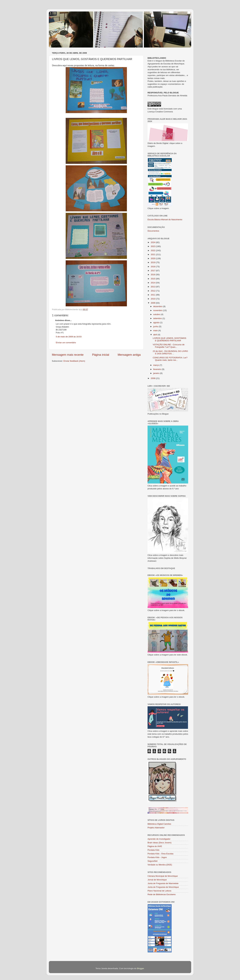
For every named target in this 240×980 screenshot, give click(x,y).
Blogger (141, 968)
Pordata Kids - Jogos (157, 857)
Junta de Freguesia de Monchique (163, 887)
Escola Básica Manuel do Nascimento (165, 220)
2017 (153, 271)
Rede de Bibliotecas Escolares (162, 894)
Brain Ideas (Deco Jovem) (159, 843)
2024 (153, 242)
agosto (157, 323)
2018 (153, 267)
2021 (153, 254)
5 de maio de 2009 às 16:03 (69, 337)
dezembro (158, 306)
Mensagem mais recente (68, 355)
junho (156, 326)
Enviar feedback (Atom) (74, 361)
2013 (153, 287)
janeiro (157, 373)
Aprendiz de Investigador (159, 839)
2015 (153, 279)
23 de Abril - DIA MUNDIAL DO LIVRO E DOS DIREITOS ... (170, 352)
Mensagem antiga (129, 355)
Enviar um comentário (66, 343)
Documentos (153, 231)
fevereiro (157, 369)
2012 (153, 291)
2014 (153, 283)
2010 (153, 299)
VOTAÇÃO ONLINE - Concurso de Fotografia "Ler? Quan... (169, 346)
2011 (153, 295)
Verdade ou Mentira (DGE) (160, 865)
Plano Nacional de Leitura (159, 891)
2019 (153, 262)
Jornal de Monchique (157, 880)
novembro (158, 310)
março (156, 365)
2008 (153, 378)
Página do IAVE (155, 846)
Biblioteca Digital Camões (159, 824)
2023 (153, 246)
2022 (153, 250)
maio (156, 330)
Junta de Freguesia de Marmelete (163, 883)
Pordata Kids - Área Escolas (160, 854)
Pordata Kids (153, 850)
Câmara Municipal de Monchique (163, 876)
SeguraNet (153, 861)
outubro (157, 314)
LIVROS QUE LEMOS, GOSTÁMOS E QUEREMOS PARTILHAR (170, 339)
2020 (153, 258)
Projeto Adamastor (156, 828)
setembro (158, 318)
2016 (153, 275)
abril (155, 335)
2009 (153, 303)
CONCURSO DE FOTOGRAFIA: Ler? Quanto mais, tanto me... (170, 359)
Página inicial (101, 355)
